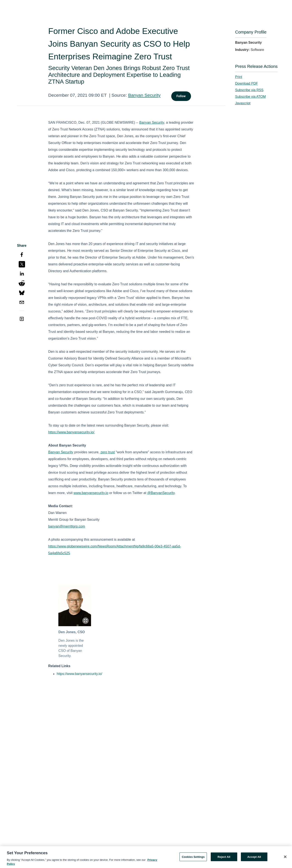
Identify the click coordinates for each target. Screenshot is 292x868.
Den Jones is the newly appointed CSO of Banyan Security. (71, 648)
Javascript (243, 103)
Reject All (224, 858)
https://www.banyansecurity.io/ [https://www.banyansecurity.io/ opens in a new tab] (79, 674)
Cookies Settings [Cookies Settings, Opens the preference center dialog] (193, 858)
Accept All (254, 858)
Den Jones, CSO (72, 632)
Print (239, 77)
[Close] (285, 858)
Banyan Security (144, 95)
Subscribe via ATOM (250, 97)
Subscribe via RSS (249, 90)
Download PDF (247, 83)
